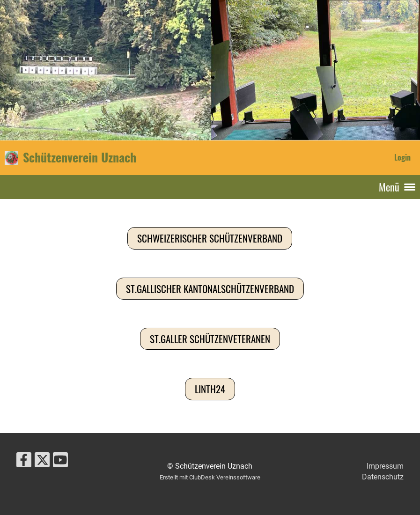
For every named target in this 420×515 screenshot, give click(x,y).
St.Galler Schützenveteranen (210, 339)
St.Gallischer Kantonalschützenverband (210, 289)
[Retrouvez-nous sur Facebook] (24, 462)
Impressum (385, 466)
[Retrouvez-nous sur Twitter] (42, 462)
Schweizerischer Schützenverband (210, 238)
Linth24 (210, 389)
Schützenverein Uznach (80, 157)
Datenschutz (383, 477)
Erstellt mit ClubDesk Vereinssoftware (210, 477)
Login (402, 157)
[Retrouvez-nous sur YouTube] (60, 462)
